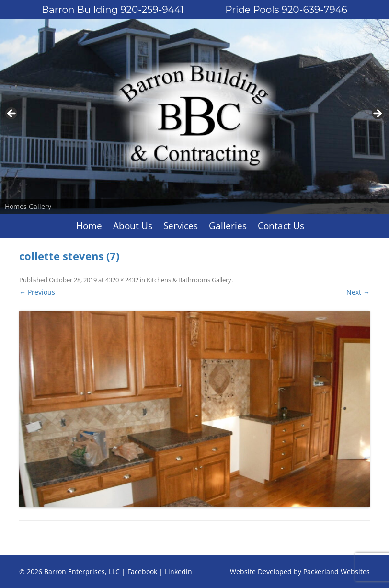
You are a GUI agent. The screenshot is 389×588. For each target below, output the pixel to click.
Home (89, 226)
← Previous (37, 292)
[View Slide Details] (194, 116)
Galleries (228, 226)
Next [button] (377, 114)
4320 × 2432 (122, 280)
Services (181, 226)
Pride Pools (286, 10)
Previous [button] (12, 114)
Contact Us (281, 226)
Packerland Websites (337, 571)
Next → (358, 292)
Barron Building (113, 10)
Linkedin (178, 571)
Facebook (142, 571)
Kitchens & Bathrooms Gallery (189, 280)
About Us (133, 226)
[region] (194, 116)
